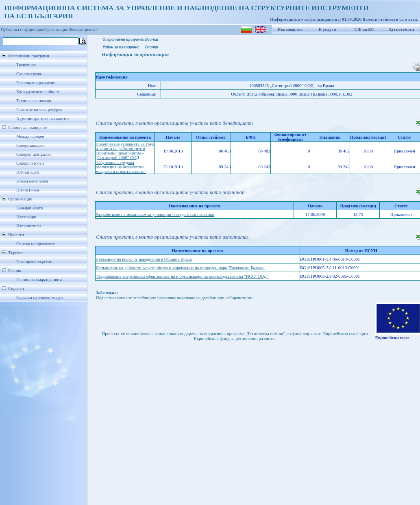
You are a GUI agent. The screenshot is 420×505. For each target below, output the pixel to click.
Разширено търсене (34, 262)
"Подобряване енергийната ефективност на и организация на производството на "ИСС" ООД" (182, 276)
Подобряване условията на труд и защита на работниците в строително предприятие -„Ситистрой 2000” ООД (125, 151)
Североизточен (30, 163)
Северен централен (34, 154)
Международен (30, 136)
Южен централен (32, 181)
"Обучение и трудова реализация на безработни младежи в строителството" (121, 167)
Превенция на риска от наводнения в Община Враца (144, 259)
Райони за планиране (27, 127)
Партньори (26, 217)
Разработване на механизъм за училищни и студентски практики (155, 214)
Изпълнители (28, 226)
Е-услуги (328, 29)
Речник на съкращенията (39, 280)
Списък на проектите (36, 244)
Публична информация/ (23, 29)
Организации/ (57, 29)
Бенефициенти (30, 208)
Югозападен (27, 172)
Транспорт (26, 65)
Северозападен (30, 145)
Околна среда (29, 74)
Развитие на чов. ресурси (39, 110)
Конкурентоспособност (38, 92)
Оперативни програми (29, 56)
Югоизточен (28, 190)
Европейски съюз (392, 338)
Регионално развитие (36, 83)
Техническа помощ (34, 101)
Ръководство (291, 29)
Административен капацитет (43, 119)
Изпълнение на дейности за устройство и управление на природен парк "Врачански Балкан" (181, 268)
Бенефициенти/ (84, 29)
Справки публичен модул (39, 297)
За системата (401, 29)
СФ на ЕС (364, 29)
